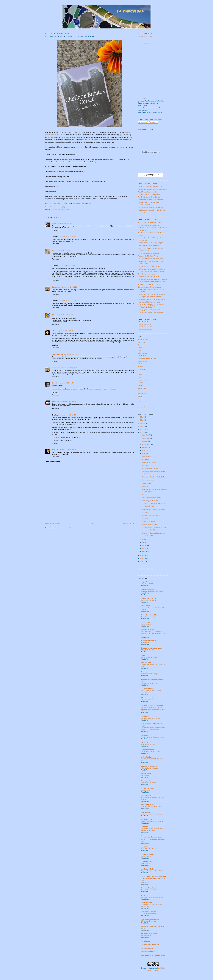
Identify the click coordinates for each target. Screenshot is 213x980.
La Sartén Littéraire (148, 854)
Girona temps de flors (148, 744)
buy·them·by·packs (148, 788)
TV (139, 404)
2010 (142, 432)
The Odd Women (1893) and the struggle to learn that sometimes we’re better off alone (153, 709)
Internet (140, 372)
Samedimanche (58, 354)
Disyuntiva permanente (149, 934)
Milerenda (144, 742)
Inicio (91, 524)
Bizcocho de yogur (148, 480)
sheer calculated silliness (150, 919)
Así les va (145, 486)
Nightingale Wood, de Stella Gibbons (154, 477)
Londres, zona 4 (146, 790)
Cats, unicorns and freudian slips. (153, 955)
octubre (145, 441)
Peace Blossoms (146, 624)
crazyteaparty (146, 812)
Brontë (64, 210)
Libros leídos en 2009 (145, 327)
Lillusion (144, 655)
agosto (144, 447)
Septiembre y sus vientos (149, 600)
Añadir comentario (53, 461)
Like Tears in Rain (147, 869)
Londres (141, 377)
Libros (69, 210)
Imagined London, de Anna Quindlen (150, 312)
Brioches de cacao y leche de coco (152, 814)
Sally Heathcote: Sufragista (149, 768)
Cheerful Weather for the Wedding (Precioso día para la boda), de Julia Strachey (151, 289)
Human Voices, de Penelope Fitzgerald (151, 243)
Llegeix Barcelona (147, 582)
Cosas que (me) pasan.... (150, 672)
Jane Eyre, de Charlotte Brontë (148, 245)
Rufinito (140, 396)
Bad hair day (145, 775)
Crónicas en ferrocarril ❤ (150, 766)
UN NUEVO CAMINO (148, 650)
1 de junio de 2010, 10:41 (67, 265)
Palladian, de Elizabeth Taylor (148, 256)
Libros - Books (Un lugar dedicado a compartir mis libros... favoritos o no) (153, 878)
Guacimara (56, 287)
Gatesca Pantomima (148, 952)
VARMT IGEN (145, 716)
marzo (144, 545)
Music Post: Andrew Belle (149, 890)
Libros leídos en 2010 (145, 324)
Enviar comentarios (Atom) (64, 528)
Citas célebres (143, 353)
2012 (142, 426)
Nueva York (142, 388)
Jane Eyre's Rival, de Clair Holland (150, 302)
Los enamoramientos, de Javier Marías (151, 259)
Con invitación (143, 356)
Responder (56, 230)
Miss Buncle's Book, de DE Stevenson (151, 284)
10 (142, 495)
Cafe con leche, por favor (150, 945)
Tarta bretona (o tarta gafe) (151, 515)
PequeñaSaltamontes (148, 641)
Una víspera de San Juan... (151, 468)
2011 (142, 429)
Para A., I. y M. (145, 864)
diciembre (145, 435)
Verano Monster (146, 856)
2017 (142, 417)
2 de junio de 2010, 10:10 (67, 415)
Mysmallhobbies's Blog (149, 615)
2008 (142, 558)
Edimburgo (141, 364)
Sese (54, 383)
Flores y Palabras (147, 622)
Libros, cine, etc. (147, 948)
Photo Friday (145, 941)
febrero (145, 548)
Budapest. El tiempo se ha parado (152, 897)
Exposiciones (142, 369)
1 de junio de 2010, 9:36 (64, 250)
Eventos (141, 366)
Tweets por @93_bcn (145, 36)
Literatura (144, 827)
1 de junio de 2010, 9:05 (67, 237)
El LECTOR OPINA (147, 584)
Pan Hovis (145, 512)
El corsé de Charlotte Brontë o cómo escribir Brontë (70, 36)
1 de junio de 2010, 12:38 (64, 314)
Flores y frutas (146, 483)
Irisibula (55, 450)
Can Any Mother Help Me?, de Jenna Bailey (153, 189)
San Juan (145, 465)
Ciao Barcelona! (146, 819)
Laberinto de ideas (147, 589)
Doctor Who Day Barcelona (149, 849)
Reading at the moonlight (150, 781)
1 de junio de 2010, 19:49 (65, 383)
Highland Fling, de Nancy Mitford (149, 253)
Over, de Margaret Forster (147, 274)
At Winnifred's (146, 757)
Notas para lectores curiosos (151, 648)
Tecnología (141, 399)
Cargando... (142, 572)
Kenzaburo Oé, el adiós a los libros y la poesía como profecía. (153, 829)
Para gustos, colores (149, 521)
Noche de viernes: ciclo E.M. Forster (154, 509)
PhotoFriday (142, 393)
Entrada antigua (128, 524)
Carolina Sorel (146, 795)
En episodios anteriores (148, 914)
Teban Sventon (145, 643)
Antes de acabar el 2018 (148, 700)
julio (144, 450)
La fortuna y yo (146, 862)
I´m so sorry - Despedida (149, 783)
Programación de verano (150, 525)
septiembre (146, 444)
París (140, 391)
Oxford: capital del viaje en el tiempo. (153, 737)
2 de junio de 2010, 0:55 (68, 401)
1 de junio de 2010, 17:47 (73, 354)
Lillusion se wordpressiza (149, 657)
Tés (139, 401)
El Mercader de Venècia (148, 921)
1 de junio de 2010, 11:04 (69, 287)
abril (144, 542)
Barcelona (141, 342)
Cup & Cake (146, 459)
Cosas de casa (143, 361)
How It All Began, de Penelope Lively (150, 187)
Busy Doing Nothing (148, 805)
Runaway (145, 518)
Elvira (54, 223)
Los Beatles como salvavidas (151, 498)
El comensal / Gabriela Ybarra (150, 752)
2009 (142, 555)
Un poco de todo (143, 407)
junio (144, 453)
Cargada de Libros (147, 750)
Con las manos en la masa (147, 358)
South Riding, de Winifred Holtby (149, 277)
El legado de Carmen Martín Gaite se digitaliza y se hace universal (153, 729)
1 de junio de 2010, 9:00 (65, 223)
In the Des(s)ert (146, 902)
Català (140, 348)
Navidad (141, 385)
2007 (142, 562)
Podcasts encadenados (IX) (150, 674)
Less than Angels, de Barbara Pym (150, 225)
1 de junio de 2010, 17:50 (69, 368)
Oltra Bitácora (146, 663)
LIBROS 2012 (145, 882)
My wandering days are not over (152, 926)
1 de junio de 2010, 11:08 (67, 301)
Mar (53, 250)
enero (144, 551)
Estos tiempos (146, 456)
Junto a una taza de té (149, 598)
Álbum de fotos (57, 210)
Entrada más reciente (53, 524)
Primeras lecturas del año (149, 683)
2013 (142, 423)
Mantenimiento (143, 380)
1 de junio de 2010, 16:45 (65, 331)
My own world (146, 773)
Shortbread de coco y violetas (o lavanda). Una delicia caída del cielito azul (153, 633)
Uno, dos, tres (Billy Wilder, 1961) (151, 871)
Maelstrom (144, 735)
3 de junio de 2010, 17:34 (67, 450)
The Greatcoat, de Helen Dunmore (149, 197)
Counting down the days (149, 888)
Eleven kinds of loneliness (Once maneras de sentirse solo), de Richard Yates (153, 840)
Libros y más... (146, 606)
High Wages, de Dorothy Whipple (149, 266)
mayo (144, 539)
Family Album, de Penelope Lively (149, 222)
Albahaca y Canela (147, 629)
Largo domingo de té (149, 462)
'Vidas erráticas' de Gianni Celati (151, 807)
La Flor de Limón (147, 689)
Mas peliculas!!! (146, 936)
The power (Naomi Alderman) (150, 718)
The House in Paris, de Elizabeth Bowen (151, 299)
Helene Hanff (145, 895)
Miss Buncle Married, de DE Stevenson (151, 200)
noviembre (146, 438)
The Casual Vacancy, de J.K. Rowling (150, 207)
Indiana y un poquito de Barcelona (152, 821)
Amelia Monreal (146, 847)
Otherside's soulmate (148, 698)
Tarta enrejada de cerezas (150, 501)
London (143, 928)
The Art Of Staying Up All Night (152, 705)
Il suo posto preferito (148, 912)
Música (140, 383)
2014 (142, 420)
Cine (139, 350)
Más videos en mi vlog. (148, 617)
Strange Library (146, 836)
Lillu (53, 331)
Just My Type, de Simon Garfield (149, 310)
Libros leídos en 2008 (145, 330)
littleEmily (55, 401)
